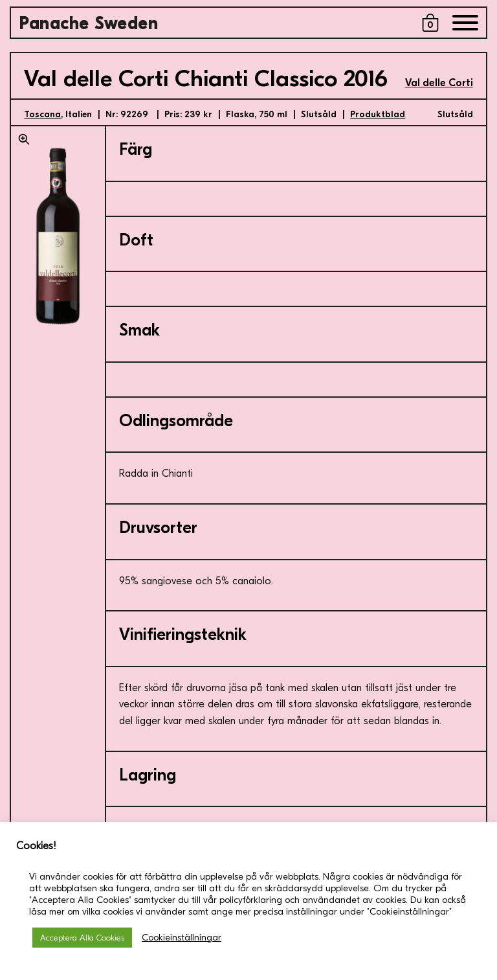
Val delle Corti (439, 83)
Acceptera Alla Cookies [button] (82, 938)
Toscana (42, 114)
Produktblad (378, 114)
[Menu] (465, 26)
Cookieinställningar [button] (182, 938)
